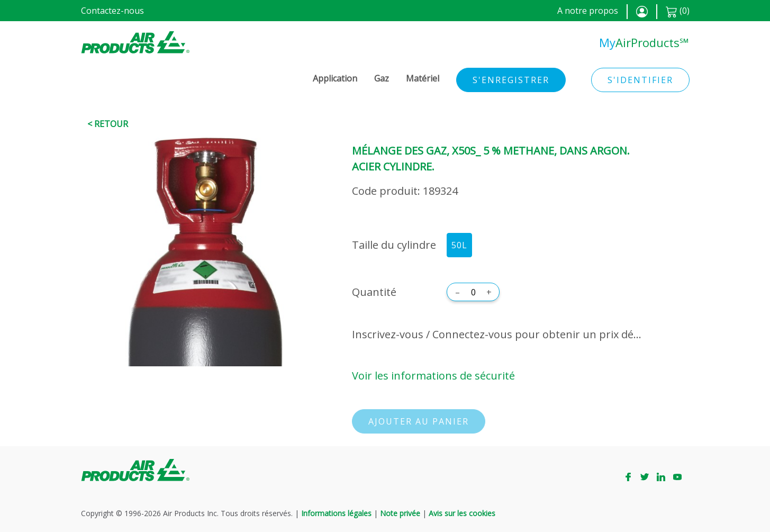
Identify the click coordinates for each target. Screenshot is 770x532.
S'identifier (640, 80)
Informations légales (336, 513)
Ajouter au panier (419, 421)
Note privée (400, 513)
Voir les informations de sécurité (433, 376)
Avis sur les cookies (462, 513)
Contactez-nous (112, 11)
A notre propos (588, 11)
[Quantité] (473, 292)
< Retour (108, 124)
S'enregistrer (511, 80)
